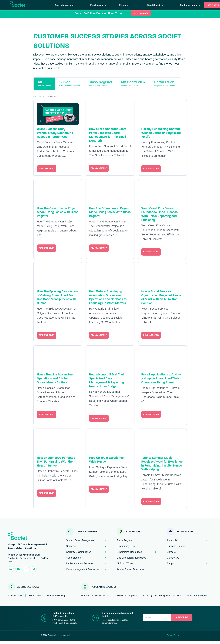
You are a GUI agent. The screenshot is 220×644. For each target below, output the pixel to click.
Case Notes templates (126, 596)
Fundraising (99, 5)
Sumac (70, 83)
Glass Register (100, 83)
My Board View (133, 83)
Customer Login (190, 5)
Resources (127, 5)
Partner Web (165, 83)
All (44, 83)
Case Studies (51, 97)
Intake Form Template (198, 596)
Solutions (37, 97)
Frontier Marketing (56, 596)
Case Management (67, 5)
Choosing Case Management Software (162, 596)
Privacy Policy (173, 635)
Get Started (141, 13)
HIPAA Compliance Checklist (95, 596)
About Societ (155, 5)
